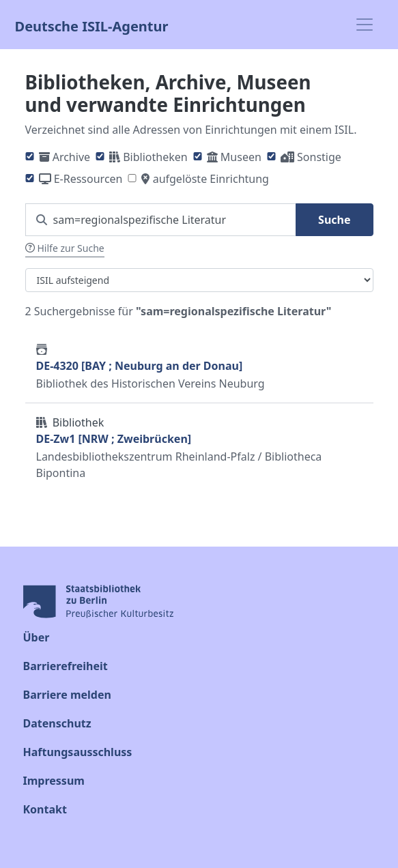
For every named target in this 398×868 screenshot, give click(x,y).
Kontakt (45, 809)
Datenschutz (57, 723)
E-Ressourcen (88, 179)
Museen (241, 157)
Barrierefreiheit (66, 666)
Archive (71, 157)
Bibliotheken (155, 157)
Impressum (54, 781)
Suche (334, 220)
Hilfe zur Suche (65, 248)
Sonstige (319, 157)
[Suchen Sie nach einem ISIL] (161, 220)
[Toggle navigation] (365, 25)
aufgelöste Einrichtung (211, 179)
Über (37, 637)
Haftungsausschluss (78, 752)
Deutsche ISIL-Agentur (92, 25)
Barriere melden (67, 695)
